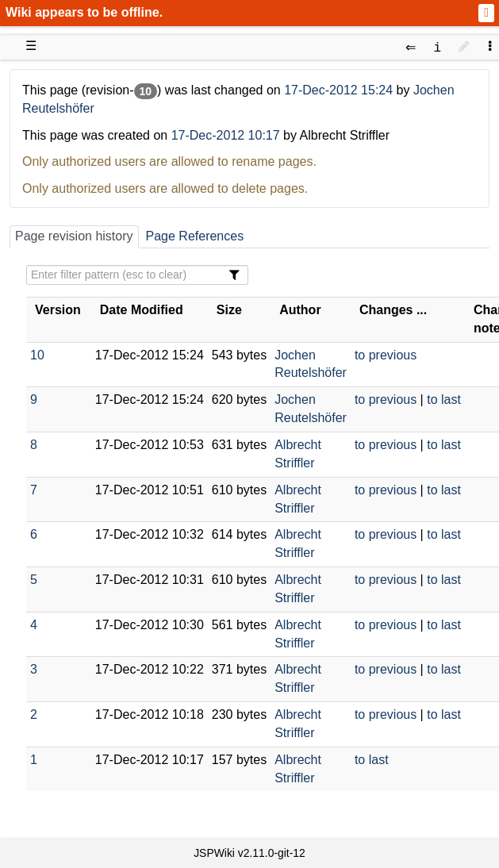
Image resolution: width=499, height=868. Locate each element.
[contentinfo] (437, 46)
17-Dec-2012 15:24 (340, 90)
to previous (386, 355)
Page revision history (74, 236)
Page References (195, 236)
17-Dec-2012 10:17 (226, 135)
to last (444, 399)
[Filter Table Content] (137, 275)
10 (37, 355)
